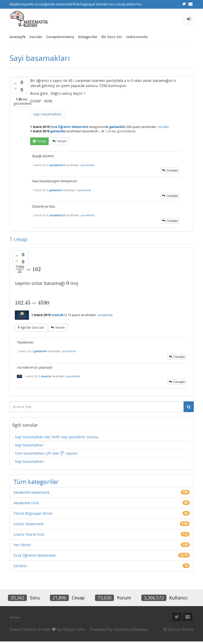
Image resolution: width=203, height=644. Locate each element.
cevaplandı (105, 315)
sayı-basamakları (47, 114)
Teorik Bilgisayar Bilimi (33, 513)
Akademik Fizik (26, 503)
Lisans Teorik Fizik (29, 534)
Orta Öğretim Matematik (69, 127)
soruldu (163, 127)
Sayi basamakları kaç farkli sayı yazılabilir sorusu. (57, 437)
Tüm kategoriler (36, 482)
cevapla (172, 170)
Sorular (36, 37)
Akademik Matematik (31, 492)
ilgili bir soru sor (33, 328)
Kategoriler (88, 37)
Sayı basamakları (29, 461)
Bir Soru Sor (112, 37)
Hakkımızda (137, 37)
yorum (62, 141)
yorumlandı (88, 165)
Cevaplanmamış (60, 37)
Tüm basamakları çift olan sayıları (46, 453)
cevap (41, 141)
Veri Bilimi (22, 545)
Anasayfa (18, 37)
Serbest (20, 566)
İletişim (15, 617)
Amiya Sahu (74, 629)
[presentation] (28, 269)
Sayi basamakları (29, 445)
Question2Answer (131, 629)
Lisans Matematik (29, 524)
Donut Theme (23, 629)
